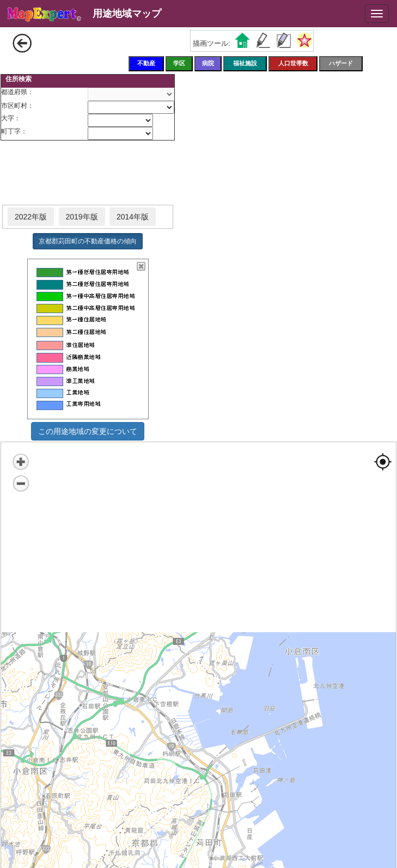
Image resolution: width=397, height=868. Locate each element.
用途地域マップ (127, 14)
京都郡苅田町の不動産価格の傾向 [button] (88, 241)
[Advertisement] (88, 173)
